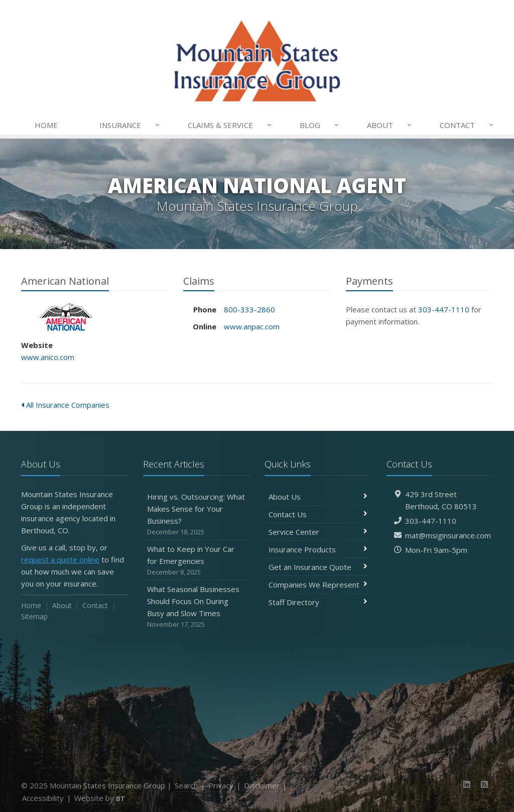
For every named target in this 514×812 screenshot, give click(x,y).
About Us (318, 497)
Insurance (130, 125)
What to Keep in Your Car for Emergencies (197, 561)
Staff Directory (318, 602)
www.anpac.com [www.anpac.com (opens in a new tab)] (252, 326)
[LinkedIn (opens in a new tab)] (467, 784)
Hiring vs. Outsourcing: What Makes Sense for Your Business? (197, 514)
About (390, 125)
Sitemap (34, 616)
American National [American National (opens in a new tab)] (66, 317)
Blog (320, 125)
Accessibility (43, 798)
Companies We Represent (318, 585)
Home (46, 125)
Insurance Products (318, 549)
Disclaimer (262, 785)
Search (186, 785)
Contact (467, 125)
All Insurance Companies (65, 405)
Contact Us (318, 514)
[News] (484, 784)
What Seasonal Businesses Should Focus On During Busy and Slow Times (197, 607)
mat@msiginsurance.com (448, 535)
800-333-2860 (249, 309)
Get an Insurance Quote (318, 567)
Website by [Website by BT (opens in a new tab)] (100, 798)
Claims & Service (230, 125)
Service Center (318, 532)
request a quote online (60, 559)
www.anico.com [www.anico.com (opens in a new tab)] (48, 357)
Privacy (221, 785)
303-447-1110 (444, 309)
